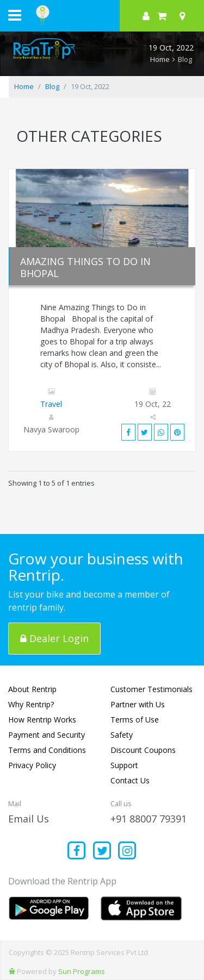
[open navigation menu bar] (15, 15)
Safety (122, 735)
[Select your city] (184, 16)
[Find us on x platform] (102, 852)
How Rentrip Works (42, 720)
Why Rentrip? (31, 704)
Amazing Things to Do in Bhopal (85, 267)
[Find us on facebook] (77, 852)
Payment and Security (47, 735)
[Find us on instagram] (128, 852)
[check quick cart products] (162, 16)
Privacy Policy (32, 765)
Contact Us (130, 780)
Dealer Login (54, 638)
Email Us (29, 819)
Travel (51, 404)
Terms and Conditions (47, 750)
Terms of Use (135, 720)
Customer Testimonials (152, 689)
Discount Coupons (143, 750)
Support (124, 765)
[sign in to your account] (146, 16)
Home (160, 59)
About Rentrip (32, 689)
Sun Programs (82, 971)
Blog (52, 86)
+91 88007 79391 (149, 819)
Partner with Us (138, 704)
